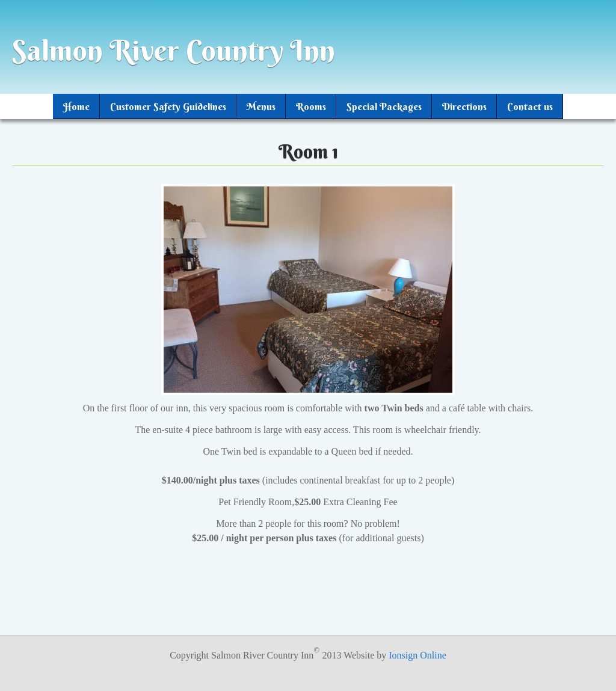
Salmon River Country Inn (174, 51)
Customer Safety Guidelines (168, 106)
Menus (261, 106)
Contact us (530, 106)
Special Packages (384, 106)
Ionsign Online (417, 655)
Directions (464, 106)
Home (76, 106)
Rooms (311, 106)
